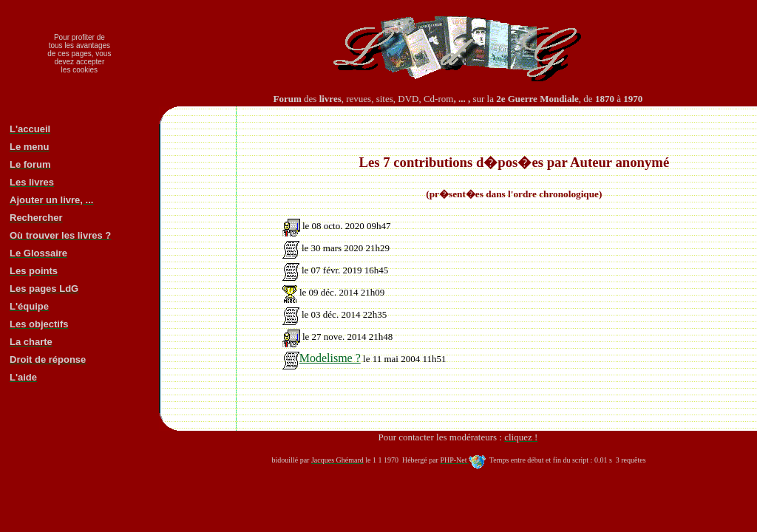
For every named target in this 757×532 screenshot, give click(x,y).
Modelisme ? (322, 358)
